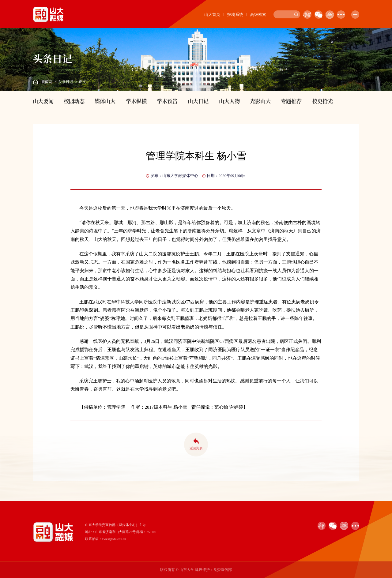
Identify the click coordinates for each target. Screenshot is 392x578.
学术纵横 (136, 101)
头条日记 (66, 82)
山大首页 (212, 15)
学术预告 (167, 101)
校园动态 (74, 101)
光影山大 (260, 101)
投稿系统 (235, 15)
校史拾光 (322, 101)
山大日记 (198, 101)
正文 (82, 82)
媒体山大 (105, 101)
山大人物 (229, 101)
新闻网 (47, 82)
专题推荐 (291, 101)
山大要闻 (43, 101)
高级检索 (258, 15)
